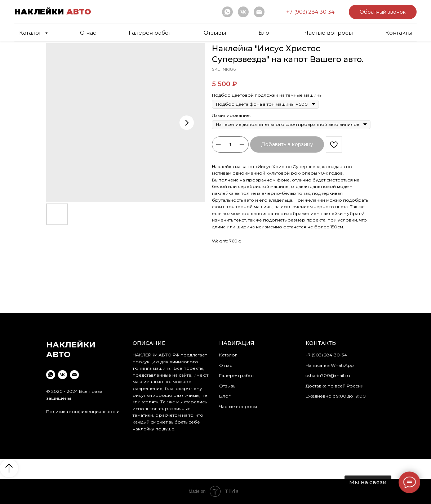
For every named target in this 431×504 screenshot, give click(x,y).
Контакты (399, 33)
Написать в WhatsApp (330, 365)
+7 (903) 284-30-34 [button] (326, 355)
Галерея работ (150, 33)
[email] (259, 12)
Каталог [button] (31, 33)
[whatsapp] (227, 12)
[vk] (243, 12)
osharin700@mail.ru (328, 375)
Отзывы (215, 33)
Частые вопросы (329, 33)
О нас (88, 33)
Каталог (228, 355)
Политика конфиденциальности (83, 411)
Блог (265, 33)
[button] (310, 12)
